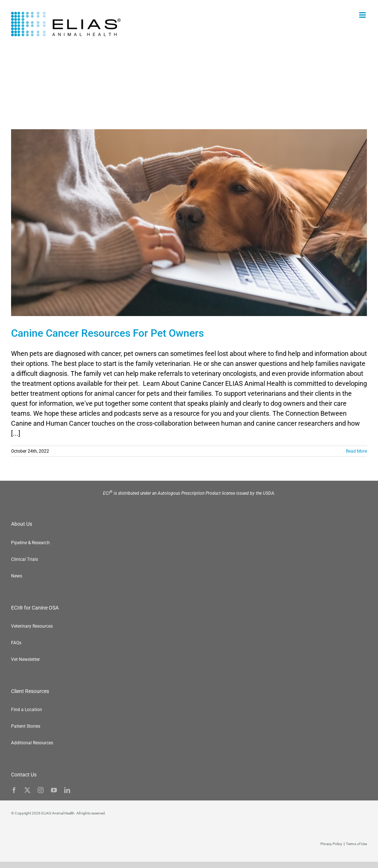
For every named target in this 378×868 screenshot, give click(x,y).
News (17, 576)
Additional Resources (32, 743)
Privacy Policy (331, 844)
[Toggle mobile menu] (363, 15)
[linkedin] (67, 790)
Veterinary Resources (32, 626)
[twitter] (27, 790)
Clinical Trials (25, 559)
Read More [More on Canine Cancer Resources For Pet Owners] (356, 451)
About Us (22, 524)
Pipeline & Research (30, 543)
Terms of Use (356, 844)
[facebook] (14, 790)
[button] (363, 853)
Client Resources (30, 691)
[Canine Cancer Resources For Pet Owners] (189, 223)
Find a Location (27, 710)
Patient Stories (26, 726)
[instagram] (41, 790)
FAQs (16, 643)
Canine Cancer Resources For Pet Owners (107, 333)
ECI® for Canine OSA (35, 608)
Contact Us (24, 775)
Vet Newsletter (25, 659)
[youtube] (54, 790)
